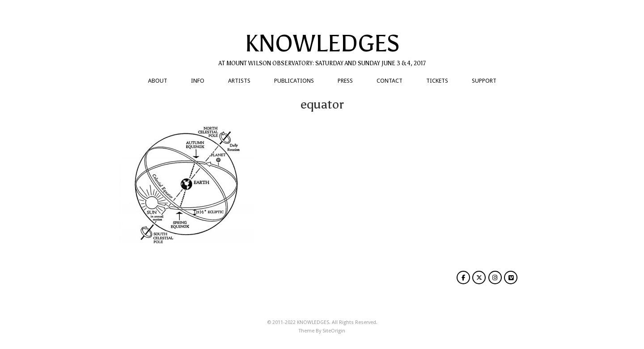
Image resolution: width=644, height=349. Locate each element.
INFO (198, 81)
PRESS (345, 81)
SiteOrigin (334, 331)
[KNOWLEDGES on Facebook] (463, 278)
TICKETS (437, 81)
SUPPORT (484, 81)
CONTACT (390, 81)
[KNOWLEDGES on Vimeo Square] (511, 278)
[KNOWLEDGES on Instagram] (495, 278)
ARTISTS (239, 81)
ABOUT (158, 81)
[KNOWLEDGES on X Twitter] (479, 278)
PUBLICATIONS (294, 81)
